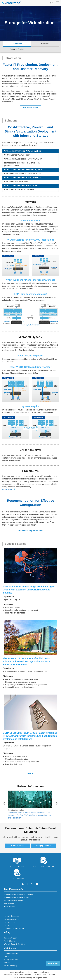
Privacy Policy (32, 972)
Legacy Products (40, 975)
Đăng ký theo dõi (44, 846)
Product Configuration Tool (30, 531)
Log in (51, 3)
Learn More (7, 489)
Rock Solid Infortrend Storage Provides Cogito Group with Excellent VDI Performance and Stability (29, 590)
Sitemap (52, 975)
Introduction (17, 44)
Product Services (10, 941)
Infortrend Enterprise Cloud (14, 928)
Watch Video (30, 108)
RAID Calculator (17, 874)
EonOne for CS (10, 925)
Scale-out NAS (9, 907)
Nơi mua (7, 963)
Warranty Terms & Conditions (15, 944)
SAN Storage (9, 904)
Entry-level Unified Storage (14, 900)
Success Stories (17, 49)
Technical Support (11, 938)
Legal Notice (44, 972)
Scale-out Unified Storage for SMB (17, 897)
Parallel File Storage (11, 916)
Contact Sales (17, 846)
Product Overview (17, 862)
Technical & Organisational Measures (18, 975)
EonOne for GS (10, 922)
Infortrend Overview (11, 953)
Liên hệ (7, 956)
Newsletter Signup (11, 966)
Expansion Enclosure (12, 919)
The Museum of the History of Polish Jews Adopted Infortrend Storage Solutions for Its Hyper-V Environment (27, 661)
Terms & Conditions (17, 972)
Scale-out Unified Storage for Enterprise (18, 894)
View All (30, 774)
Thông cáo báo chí (11, 960)
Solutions (45, 44)
